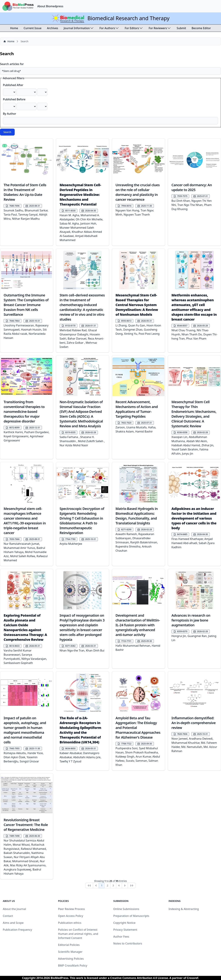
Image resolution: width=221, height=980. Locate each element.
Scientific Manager (70, 952)
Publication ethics (70, 923)
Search (7, 132)
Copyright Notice (124, 923)
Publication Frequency (17, 930)
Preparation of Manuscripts (131, 916)
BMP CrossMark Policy (73, 966)
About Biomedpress (50, 6)
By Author (9, 114)
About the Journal (14, 909)
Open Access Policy (71, 916)
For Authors (109, 28)
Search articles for (12, 64)
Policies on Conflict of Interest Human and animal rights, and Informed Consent (78, 934)
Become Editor (201, 28)
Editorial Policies (69, 945)
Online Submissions (126, 909)
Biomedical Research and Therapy (128, 18)
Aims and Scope (13, 923)
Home (14, 28)
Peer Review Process (71, 909)
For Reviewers (160, 28)
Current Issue (33, 28)
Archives (53, 28)
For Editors (134, 28)
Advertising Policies (71, 959)
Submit (181, 28)
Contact (8, 916)
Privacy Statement (125, 930)
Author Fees (121, 937)
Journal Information (79, 28)
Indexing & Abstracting (184, 909)
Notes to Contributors (128, 943)
